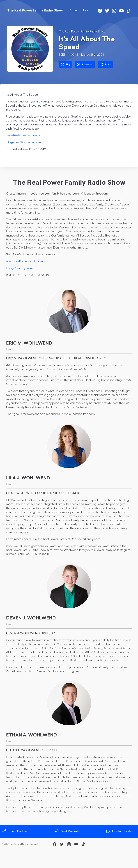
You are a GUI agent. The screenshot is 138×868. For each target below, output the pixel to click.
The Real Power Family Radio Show (82, 32)
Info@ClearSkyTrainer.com (23, 143)
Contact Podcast (121, 831)
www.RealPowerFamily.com (24, 136)
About (74, 11)
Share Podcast (15, 831)
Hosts (87, 11)
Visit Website (67, 831)
